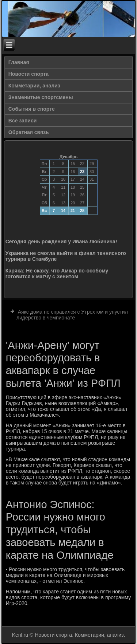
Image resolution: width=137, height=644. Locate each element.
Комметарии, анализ (34, 86)
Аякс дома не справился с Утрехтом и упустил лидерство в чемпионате (72, 315)
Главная (19, 62)
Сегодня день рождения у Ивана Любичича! (61, 241)
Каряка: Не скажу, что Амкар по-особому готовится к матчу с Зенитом (57, 274)
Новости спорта (28, 74)
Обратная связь (29, 132)
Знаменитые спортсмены (41, 97)
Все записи (23, 121)
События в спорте (32, 109)
